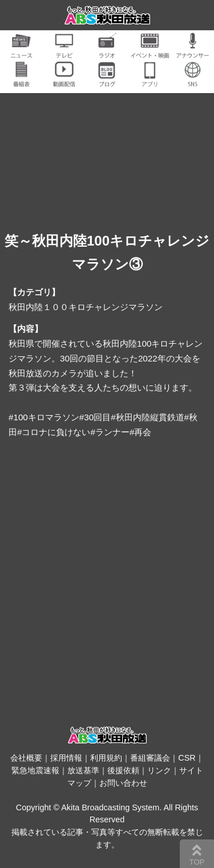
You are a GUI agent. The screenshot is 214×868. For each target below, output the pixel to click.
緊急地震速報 (35, 770)
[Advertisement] (107, 571)
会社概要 (26, 758)
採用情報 (66, 758)
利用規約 (106, 758)
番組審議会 (150, 758)
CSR (187, 758)
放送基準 (83, 770)
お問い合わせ (123, 783)
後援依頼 (123, 770)
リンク (159, 770)
